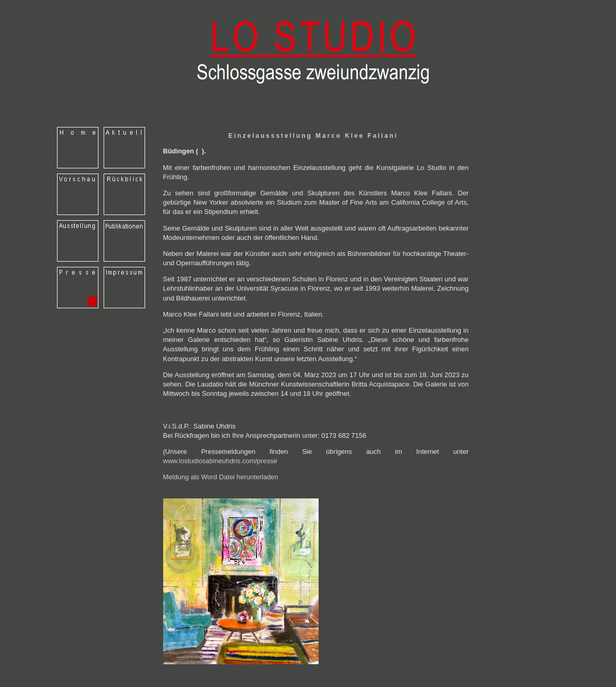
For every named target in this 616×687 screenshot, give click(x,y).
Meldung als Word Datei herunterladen (221, 477)
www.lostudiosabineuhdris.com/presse (220, 461)
